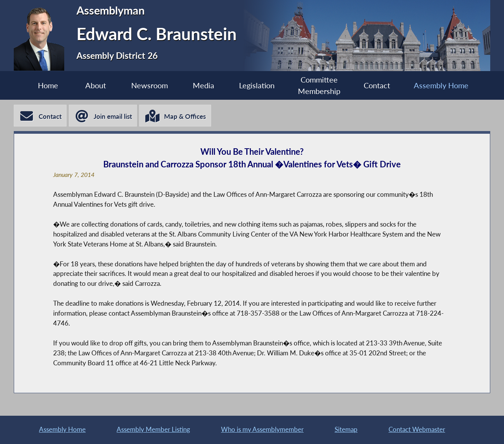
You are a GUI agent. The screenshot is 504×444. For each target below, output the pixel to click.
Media (202, 85)
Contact (383, 85)
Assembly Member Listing (153, 429)
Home (39, 85)
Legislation (258, 85)
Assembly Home (450, 85)
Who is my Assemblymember (262, 429)
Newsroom (145, 85)
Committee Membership (323, 86)
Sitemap (346, 429)
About (89, 85)
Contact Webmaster (417, 429)
